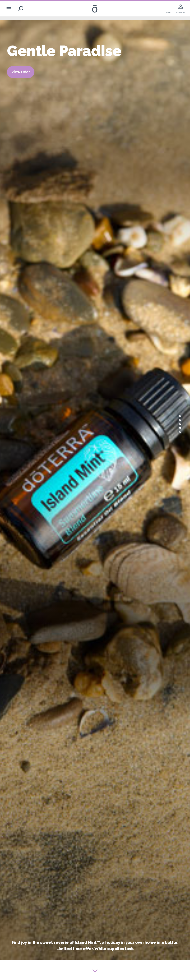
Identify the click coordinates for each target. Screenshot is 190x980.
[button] (180, 416)
